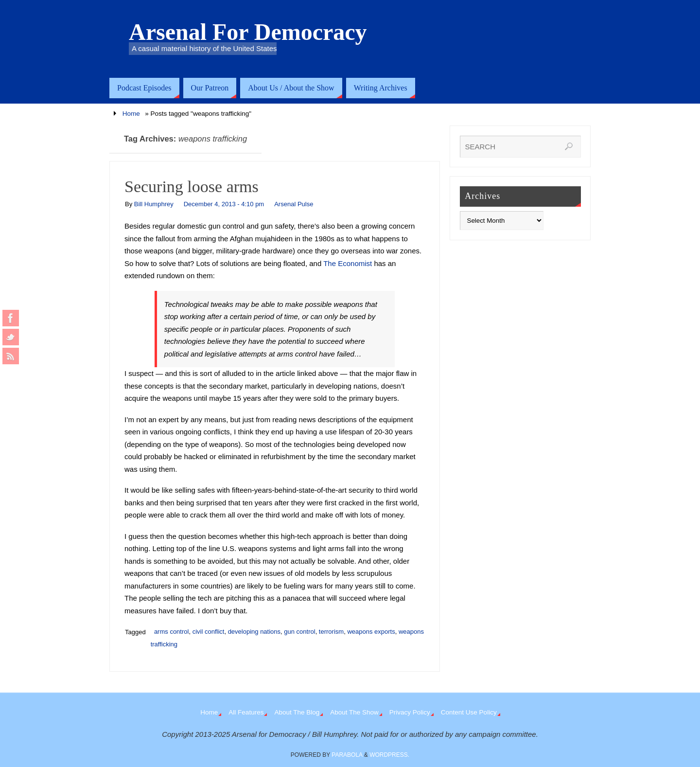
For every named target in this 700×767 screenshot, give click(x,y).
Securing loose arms (192, 187)
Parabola (347, 755)
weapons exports (371, 632)
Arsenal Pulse (294, 204)
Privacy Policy (410, 712)
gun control (299, 632)
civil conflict (209, 632)
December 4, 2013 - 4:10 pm (224, 204)
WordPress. (389, 755)
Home (131, 114)
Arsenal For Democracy (248, 32)
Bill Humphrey (154, 204)
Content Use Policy (469, 712)
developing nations (254, 632)
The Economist (348, 263)
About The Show (354, 712)
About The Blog (297, 712)
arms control (172, 632)
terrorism (331, 632)
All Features (246, 712)
